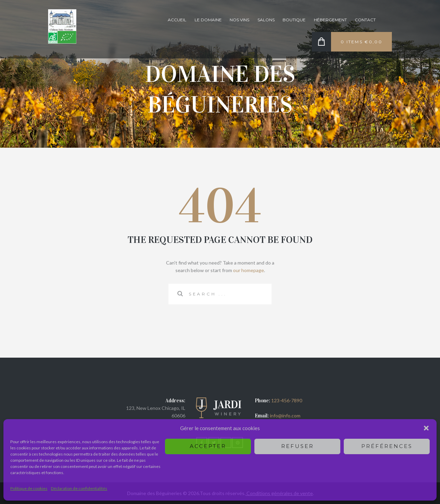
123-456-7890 (287, 400)
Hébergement (330, 20)
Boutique (294, 20)
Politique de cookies (29, 488)
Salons (266, 20)
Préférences (387, 446)
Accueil (177, 20)
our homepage (249, 270)
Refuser (298, 446)
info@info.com (285, 416)
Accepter (208, 446)
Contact (365, 20)
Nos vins (239, 20)
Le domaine (208, 20)
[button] (426, 428)
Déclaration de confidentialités (79, 488)
